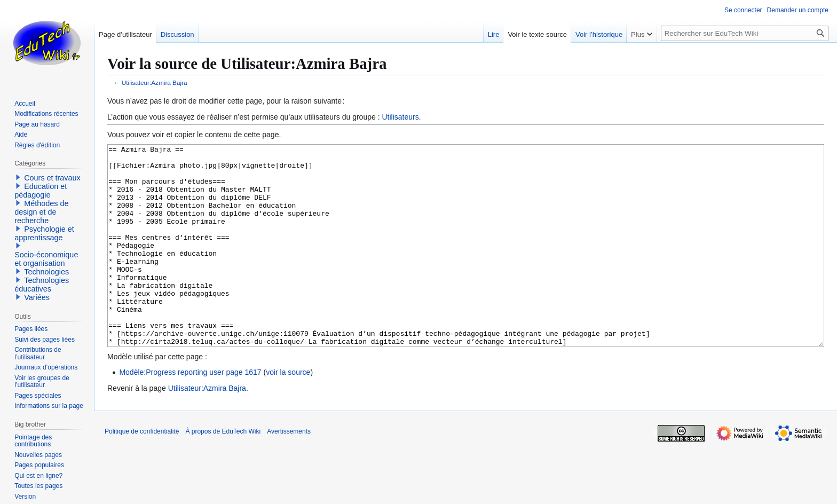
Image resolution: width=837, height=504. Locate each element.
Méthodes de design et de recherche (41, 212)
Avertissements (289, 471)
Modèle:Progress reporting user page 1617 (190, 412)
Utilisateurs (400, 117)
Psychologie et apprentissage (44, 233)
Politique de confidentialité (142, 471)
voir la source (288, 412)
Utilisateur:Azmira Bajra (155, 82)
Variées (37, 297)
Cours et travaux (52, 178)
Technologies (46, 272)
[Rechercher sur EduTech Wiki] (745, 33)
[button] (18, 177)
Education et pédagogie (41, 191)
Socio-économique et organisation (46, 259)
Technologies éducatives (42, 285)
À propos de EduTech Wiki (223, 471)
